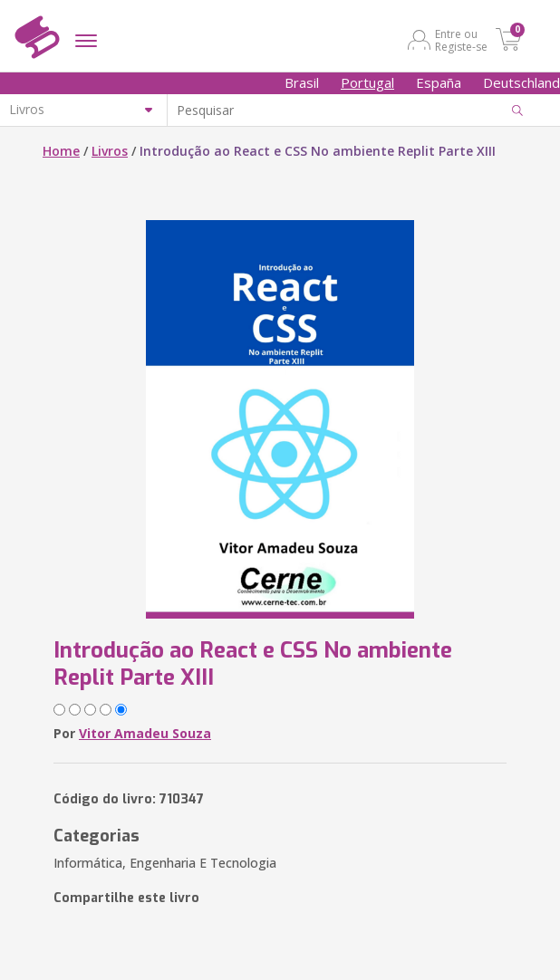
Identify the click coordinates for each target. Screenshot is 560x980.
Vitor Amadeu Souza (145, 733)
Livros (110, 151)
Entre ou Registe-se (461, 40)
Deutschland (521, 82)
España (439, 82)
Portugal (367, 82)
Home (61, 151)
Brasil (302, 82)
